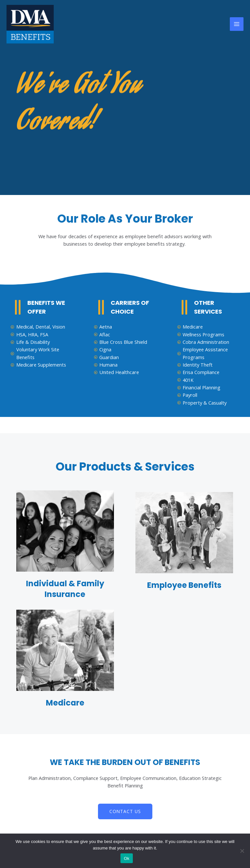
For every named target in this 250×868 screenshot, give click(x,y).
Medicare (65, 703)
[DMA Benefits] (30, 24)
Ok (126, 858)
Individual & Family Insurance (65, 589)
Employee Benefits (184, 585)
